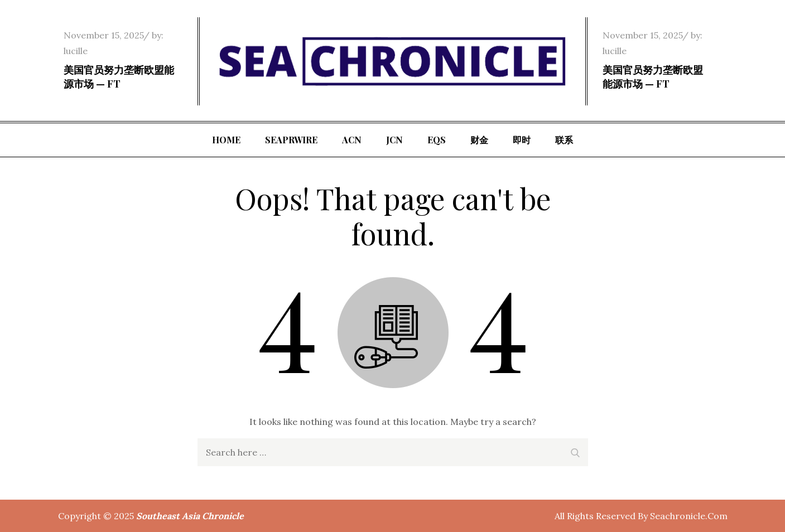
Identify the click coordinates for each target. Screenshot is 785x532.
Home (226, 140)
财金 (479, 140)
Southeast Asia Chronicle (190, 516)
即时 (522, 140)
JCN (394, 140)
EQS (437, 140)
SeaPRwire (291, 140)
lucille (76, 51)
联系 (564, 140)
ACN (352, 140)
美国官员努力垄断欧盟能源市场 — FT (119, 77)
